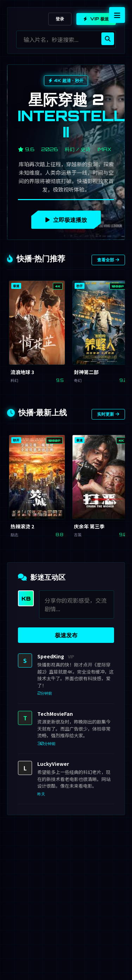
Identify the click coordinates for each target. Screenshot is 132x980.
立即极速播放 (66, 220)
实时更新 (108, 414)
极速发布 (66, 635)
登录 (60, 19)
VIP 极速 (96, 19)
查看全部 (108, 260)
